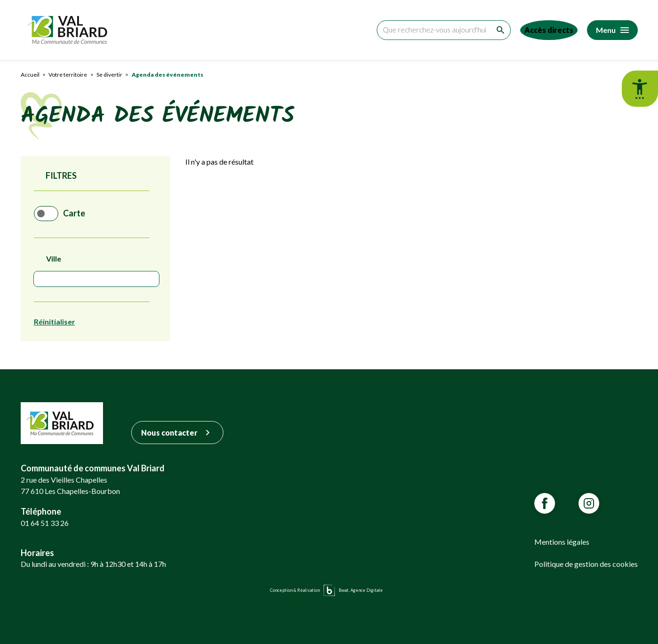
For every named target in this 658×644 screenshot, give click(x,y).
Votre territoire (68, 75)
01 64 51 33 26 (45, 523)
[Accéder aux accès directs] (545, 30)
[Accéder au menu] (612, 30)
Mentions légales (562, 542)
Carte (82, 214)
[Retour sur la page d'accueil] (70, 30)
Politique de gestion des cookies (586, 564)
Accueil (30, 75)
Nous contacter (177, 433)
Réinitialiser (55, 322)
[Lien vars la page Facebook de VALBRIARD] (545, 503)
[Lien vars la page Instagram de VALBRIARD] (589, 503)
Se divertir (109, 75)
